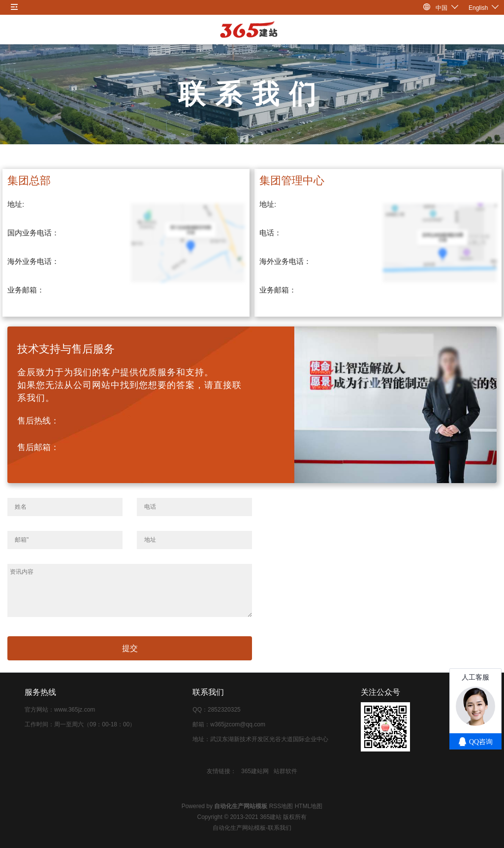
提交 (130, 648)
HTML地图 (309, 806)
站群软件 (285, 771)
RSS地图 (281, 806)
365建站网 (255, 771)
